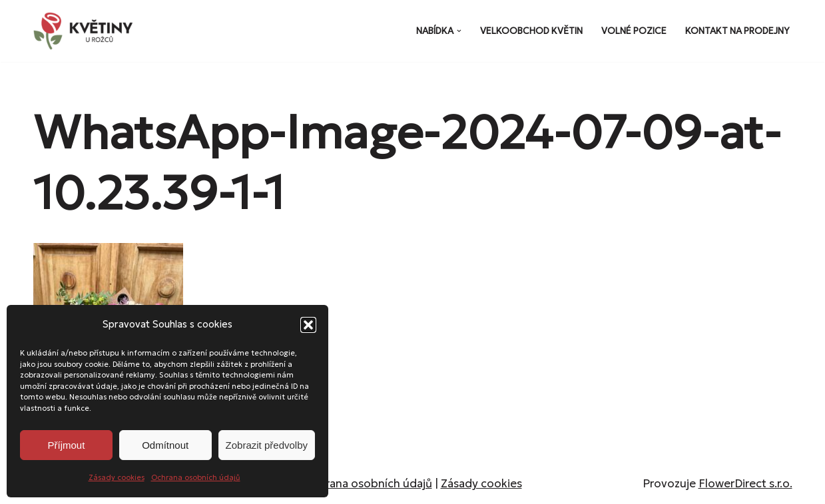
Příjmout (66, 445)
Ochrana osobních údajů (196, 477)
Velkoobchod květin (531, 31)
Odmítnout (165, 445)
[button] (308, 325)
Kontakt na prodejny (737, 31)
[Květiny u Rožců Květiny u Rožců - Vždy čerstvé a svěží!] (87, 31)
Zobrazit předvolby (267, 445)
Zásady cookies (117, 477)
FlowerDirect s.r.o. (745, 483)
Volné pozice (634, 31)
